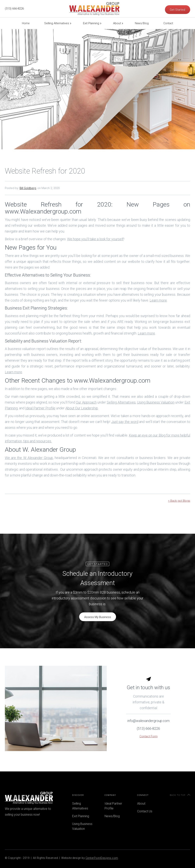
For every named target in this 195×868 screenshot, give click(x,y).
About (117, 23)
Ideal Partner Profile (113, 806)
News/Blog (142, 23)
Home (26, 23)
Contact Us (145, 811)
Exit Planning (91, 23)
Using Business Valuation (82, 826)
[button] (56, 23)
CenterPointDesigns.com (102, 858)
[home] (94, 9)
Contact (168, 23)
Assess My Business (98, 617)
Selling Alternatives (57, 23)
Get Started (177, 10)
